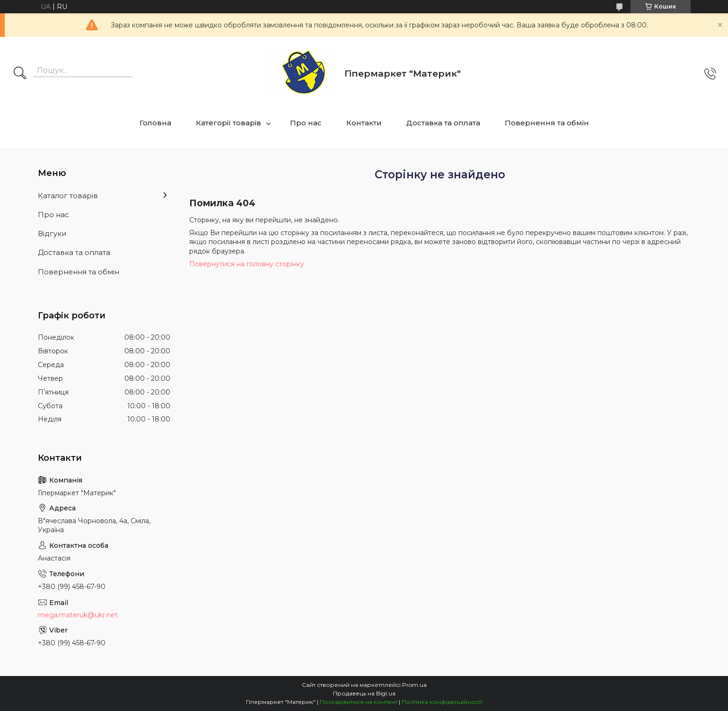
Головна (155, 123)
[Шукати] (20, 74)
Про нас (306, 123)
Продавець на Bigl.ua (364, 693)
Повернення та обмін (547, 123)
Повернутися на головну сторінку (247, 264)
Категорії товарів (228, 123)
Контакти (364, 123)
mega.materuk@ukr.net (78, 615)
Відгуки (52, 233)
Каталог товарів (68, 196)
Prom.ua (414, 685)
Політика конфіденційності (442, 702)
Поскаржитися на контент (359, 702)
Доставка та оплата (443, 123)
